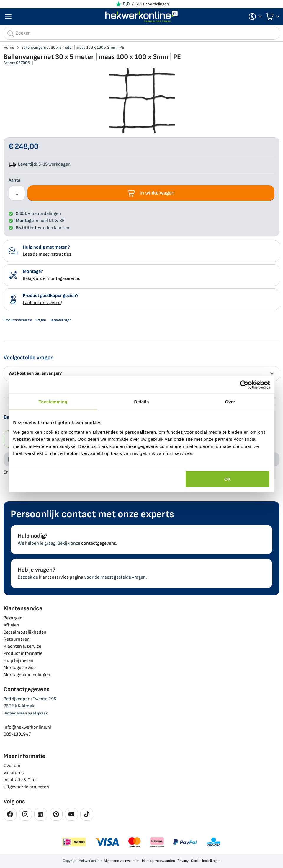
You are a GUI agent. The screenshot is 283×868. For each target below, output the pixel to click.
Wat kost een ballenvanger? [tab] (141, 373)
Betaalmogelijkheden (25, 632)
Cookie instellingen (206, 861)
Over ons (12, 766)
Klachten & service (22, 646)
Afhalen (11, 625)
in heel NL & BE (40, 221)
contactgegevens (99, 543)
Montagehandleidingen (27, 675)
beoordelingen (38, 214)
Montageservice (20, 668)
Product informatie (23, 654)
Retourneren (17, 639)
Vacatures (14, 773)
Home (9, 47)
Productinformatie (18, 320)
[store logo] (142, 17)
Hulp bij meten (18, 661)
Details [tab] (142, 402)
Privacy (183, 861)
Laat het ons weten (42, 303)
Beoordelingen (60, 320)
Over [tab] (230, 402)
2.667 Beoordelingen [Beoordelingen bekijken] (151, 4)
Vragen (41, 320)
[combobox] (141, 33)
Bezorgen (13, 618)
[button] (253, 17)
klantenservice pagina (61, 577)
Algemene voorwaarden (122, 861)
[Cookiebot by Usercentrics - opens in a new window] (244, 385)
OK (228, 479)
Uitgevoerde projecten (26, 787)
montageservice (63, 279)
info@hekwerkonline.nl (27, 727)
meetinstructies (55, 254)
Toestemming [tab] (53, 402)
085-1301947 (17, 734)
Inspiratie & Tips (20, 780)
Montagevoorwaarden (158, 861)
